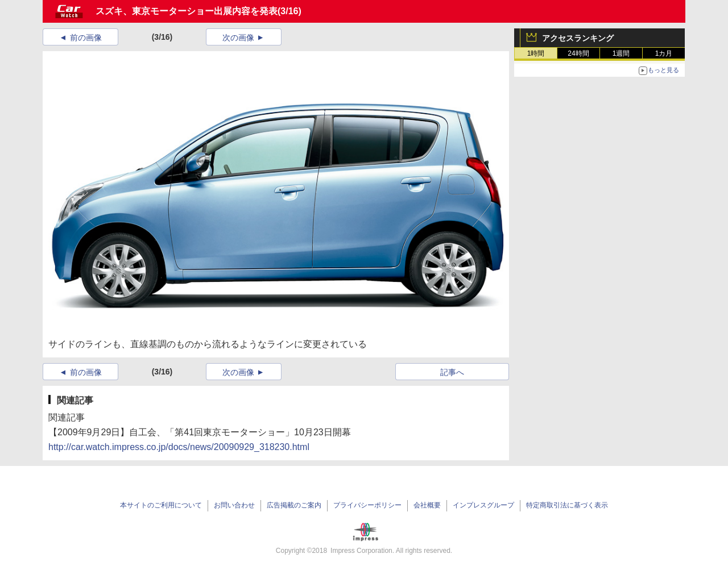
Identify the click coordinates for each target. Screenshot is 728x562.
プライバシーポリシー (367, 505)
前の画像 (86, 38)
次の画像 (238, 38)
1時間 (536, 53)
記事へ (452, 372)
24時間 (578, 53)
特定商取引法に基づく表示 (567, 505)
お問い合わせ (234, 505)
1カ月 (664, 53)
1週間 (621, 53)
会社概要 (427, 505)
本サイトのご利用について (161, 505)
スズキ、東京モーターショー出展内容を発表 (187, 11)
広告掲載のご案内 (294, 505)
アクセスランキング (578, 38)
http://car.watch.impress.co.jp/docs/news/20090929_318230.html (179, 447)
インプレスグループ (483, 505)
